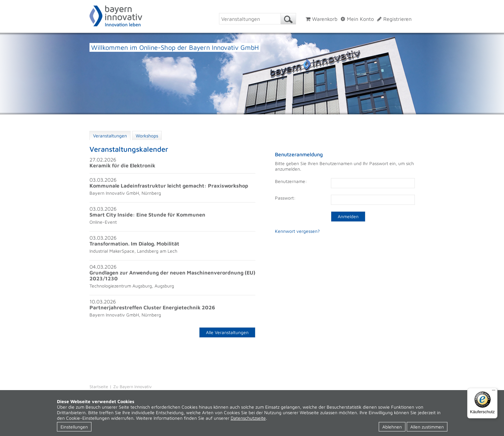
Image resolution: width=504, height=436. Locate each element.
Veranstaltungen (110, 136)
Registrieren (394, 19)
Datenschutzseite (248, 418)
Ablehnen (392, 427)
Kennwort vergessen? (297, 231)
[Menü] (494, 392)
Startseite (99, 387)
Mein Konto (357, 19)
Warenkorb (321, 19)
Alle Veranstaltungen (227, 332)
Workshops (147, 136)
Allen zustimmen (427, 427)
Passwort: (285, 198)
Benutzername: (291, 181)
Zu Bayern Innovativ (132, 387)
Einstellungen (74, 427)
